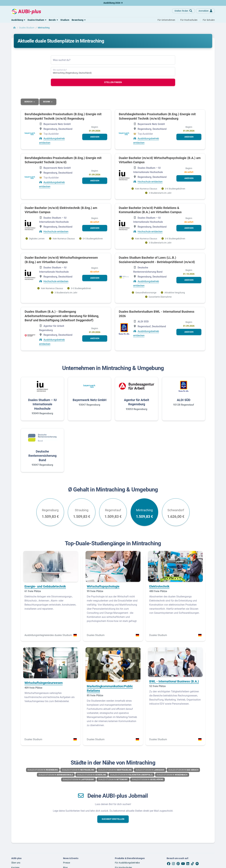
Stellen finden (113, 82)
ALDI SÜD (184, 400)
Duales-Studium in (43, 770)
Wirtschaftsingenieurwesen (44, 683)
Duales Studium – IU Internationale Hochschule (42, 404)
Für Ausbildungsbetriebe (127, 863)
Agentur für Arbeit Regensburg (137, 402)
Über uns (16, 863)
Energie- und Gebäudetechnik (45, 586)
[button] (18, 20)
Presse (67, 863)
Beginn (47, 102)
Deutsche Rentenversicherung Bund (42, 456)
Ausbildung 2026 (113, 3)
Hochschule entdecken (150, 182)
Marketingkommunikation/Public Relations (110, 688)
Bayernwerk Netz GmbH (90, 400)
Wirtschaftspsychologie (103, 586)
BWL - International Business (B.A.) (174, 681)
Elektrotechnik (159, 586)
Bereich (29, 102)
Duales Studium (27, 28)
